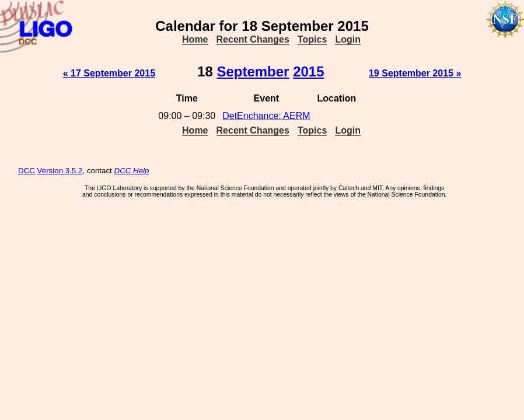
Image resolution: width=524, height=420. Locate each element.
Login (348, 39)
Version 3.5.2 (60, 171)
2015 (308, 71)
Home (195, 39)
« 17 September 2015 (109, 73)
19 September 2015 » (415, 73)
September (253, 71)
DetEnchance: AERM (266, 116)
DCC (27, 171)
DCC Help (132, 171)
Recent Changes (253, 39)
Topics (312, 39)
